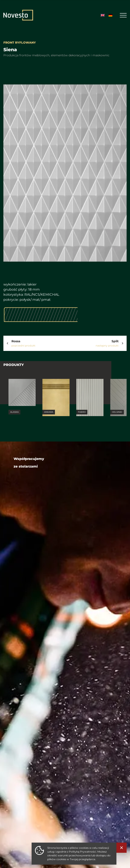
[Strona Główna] (18, 15)
